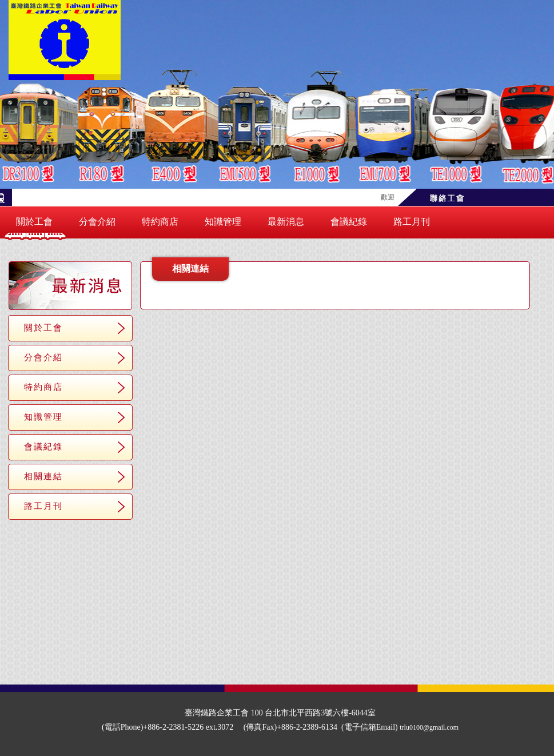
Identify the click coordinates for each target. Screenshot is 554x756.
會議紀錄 (349, 222)
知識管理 (223, 222)
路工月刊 (412, 222)
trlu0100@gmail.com (429, 727)
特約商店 (160, 222)
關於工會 (34, 222)
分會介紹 (97, 222)
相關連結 (43, 476)
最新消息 (286, 222)
